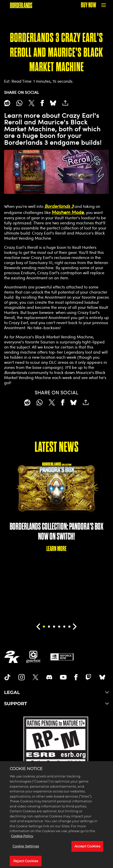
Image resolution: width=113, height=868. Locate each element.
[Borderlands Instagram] (22, 677)
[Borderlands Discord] (49, 677)
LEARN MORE (56, 549)
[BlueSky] (53, 103)
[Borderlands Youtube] (63, 677)
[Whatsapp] (19, 103)
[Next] (75, 627)
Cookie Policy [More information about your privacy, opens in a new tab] (22, 840)
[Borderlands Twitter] (35, 677)
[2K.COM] (12, 657)
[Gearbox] (34, 657)
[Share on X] (32, 103)
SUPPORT (56, 704)
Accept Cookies (87, 850)
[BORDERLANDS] (21, 5)
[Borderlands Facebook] (76, 677)
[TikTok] (7, 677)
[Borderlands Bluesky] (102, 677)
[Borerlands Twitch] (89, 677)
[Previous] (38, 627)
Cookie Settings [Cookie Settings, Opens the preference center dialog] (26, 850)
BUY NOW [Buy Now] (89, 5)
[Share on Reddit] (7, 103)
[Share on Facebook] (42, 103)
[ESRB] (56, 750)
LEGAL (56, 692)
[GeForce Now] (62, 657)
